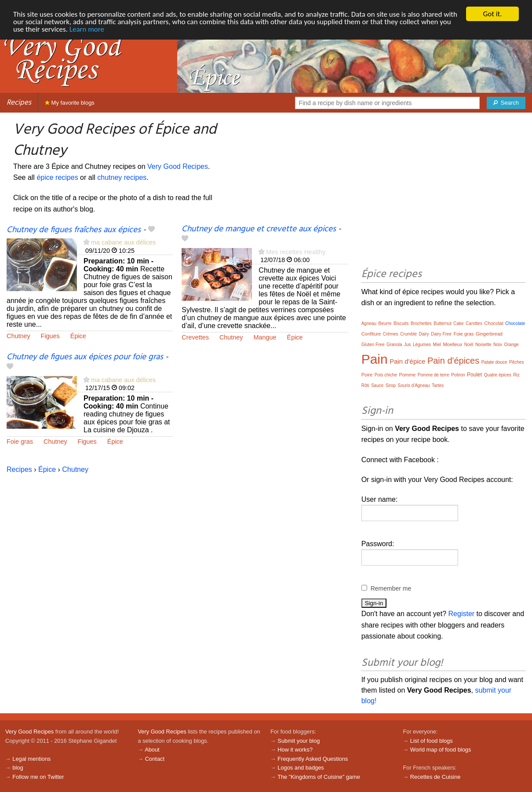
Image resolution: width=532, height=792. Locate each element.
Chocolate (515, 323)
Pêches (516, 362)
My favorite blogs (70, 103)
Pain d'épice (407, 361)
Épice (78, 336)
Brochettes (421, 323)
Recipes (19, 103)
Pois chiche (386, 375)
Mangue (265, 337)
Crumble (408, 334)
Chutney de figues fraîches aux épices (74, 230)
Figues (50, 336)
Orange (512, 345)
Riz (516, 375)
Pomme (407, 375)
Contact (155, 759)
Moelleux (452, 344)
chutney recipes (122, 177)
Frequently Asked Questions (313, 759)
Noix (498, 345)
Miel (437, 345)
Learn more (87, 29)
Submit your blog (299, 741)
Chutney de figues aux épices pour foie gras (85, 357)
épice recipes (57, 177)
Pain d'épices (453, 361)
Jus (408, 345)
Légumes (422, 345)
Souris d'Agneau (414, 385)
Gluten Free (373, 345)
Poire (367, 375)
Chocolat (494, 323)
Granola (394, 345)
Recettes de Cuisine (435, 777)
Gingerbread (489, 334)
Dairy (424, 334)
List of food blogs (432, 741)
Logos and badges (301, 768)
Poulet (474, 375)
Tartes (438, 385)
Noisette (483, 345)
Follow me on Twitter (38, 777)
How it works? (295, 750)
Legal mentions (31, 759)
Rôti (365, 385)
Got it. (492, 14)
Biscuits (401, 323)
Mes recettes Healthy (296, 252)
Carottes (474, 323)
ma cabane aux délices (123, 242)
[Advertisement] (443, 192)
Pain (375, 359)
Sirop (391, 385)
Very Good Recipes (178, 166)
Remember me (391, 588)
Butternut (443, 323)
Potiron (458, 375)
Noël (469, 345)
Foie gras (20, 442)
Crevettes (195, 337)
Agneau (369, 323)
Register (462, 614)
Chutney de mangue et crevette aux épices (259, 229)
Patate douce (494, 362)
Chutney (18, 336)
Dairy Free (441, 334)
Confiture (371, 334)
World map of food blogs (441, 750)
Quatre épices (498, 375)
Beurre (385, 323)
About (152, 750)
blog (18, 768)
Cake (458, 323)
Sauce (377, 385)
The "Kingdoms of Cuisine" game (319, 777)
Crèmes (391, 334)
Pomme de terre (434, 375)
